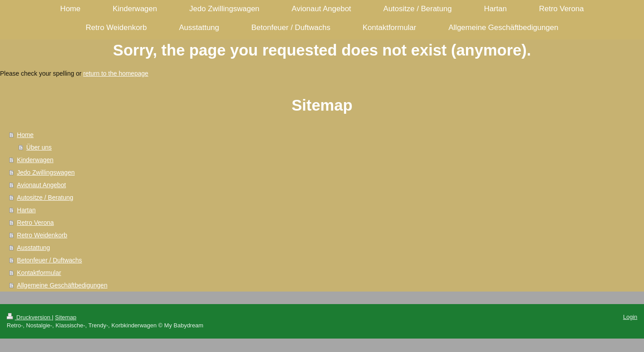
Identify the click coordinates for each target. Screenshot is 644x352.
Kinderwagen (35, 160)
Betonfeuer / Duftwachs (50, 260)
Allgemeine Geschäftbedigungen (62, 285)
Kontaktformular (39, 273)
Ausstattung (34, 248)
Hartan (26, 210)
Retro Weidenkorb (42, 235)
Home (25, 135)
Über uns (39, 147)
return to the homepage (116, 73)
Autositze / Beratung (45, 197)
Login (630, 317)
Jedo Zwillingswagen (46, 172)
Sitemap (66, 317)
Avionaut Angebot (42, 185)
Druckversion (29, 317)
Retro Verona (36, 223)
